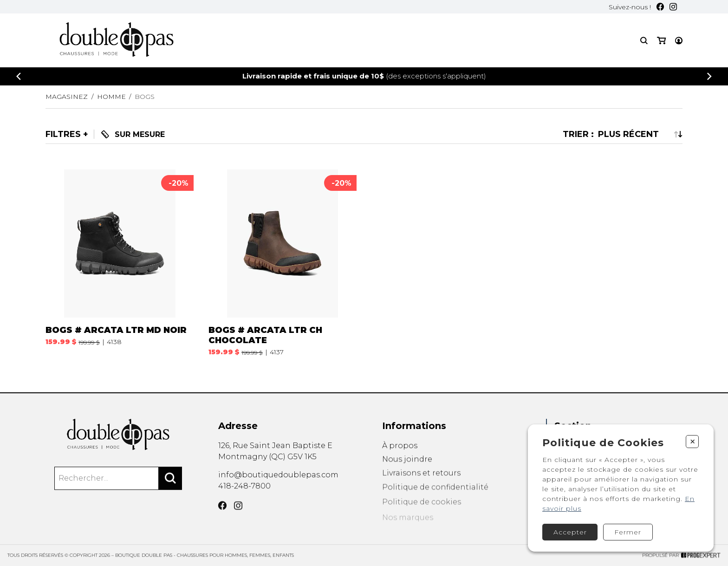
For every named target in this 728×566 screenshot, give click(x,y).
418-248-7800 (244, 499)
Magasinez (67, 97)
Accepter (570, 532)
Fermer (628, 532)
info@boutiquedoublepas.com (278, 485)
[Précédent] (19, 76)
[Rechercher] (170, 491)
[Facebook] (660, 7)
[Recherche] (644, 41)
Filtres (63, 134)
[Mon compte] (679, 41)
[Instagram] (673, 7)
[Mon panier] (661, 41)
